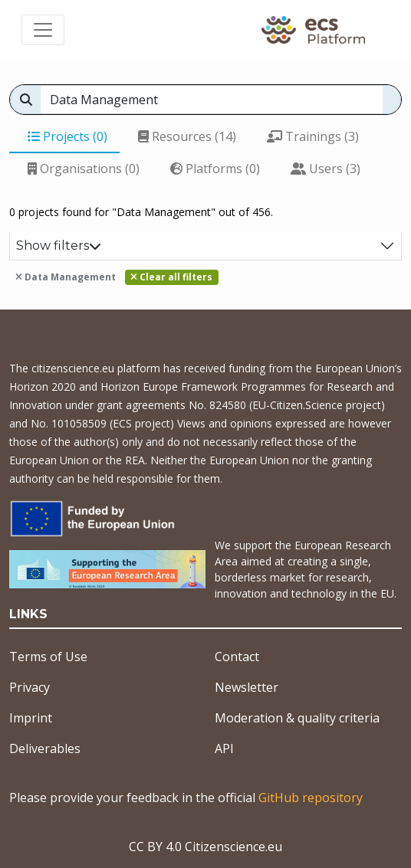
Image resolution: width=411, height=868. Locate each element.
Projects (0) (67, 136)
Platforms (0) (215, 169)
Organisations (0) (84, 169)
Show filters (59, 246)
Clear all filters (171, 277)
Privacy (30, 687)
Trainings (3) (313, 136)
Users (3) (326, 169)
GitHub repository (311, 798)
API (224, 748)
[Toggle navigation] (43, 30)
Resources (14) (187, 136)
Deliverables (45, 748)
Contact (237, 657)
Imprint (31, 718)
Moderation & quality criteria (297, 718)
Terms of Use (48, 657)
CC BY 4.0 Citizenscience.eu (205, 847)
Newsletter (247, 687)
